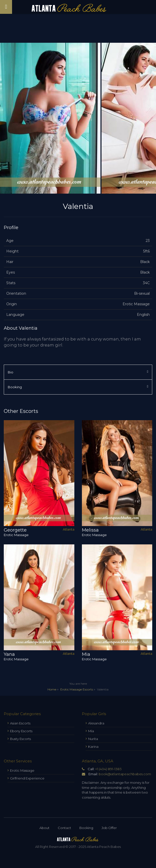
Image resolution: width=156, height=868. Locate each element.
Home (52, 689)
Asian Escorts (20, 723)
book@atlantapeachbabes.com (125, 774)
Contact (64, 828)
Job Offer (109, 828)
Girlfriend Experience (27, 778)
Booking (86, 828)
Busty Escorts (20, 739)
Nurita (93, 739)
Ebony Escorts (21, 731)
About (44, 828)
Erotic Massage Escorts (77, 689)
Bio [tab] (78, 372)
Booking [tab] (78, 387)
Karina (93, 747)
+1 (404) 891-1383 (108, 769)
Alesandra (96, 723)
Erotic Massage (22, 770)
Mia (91, 731)
